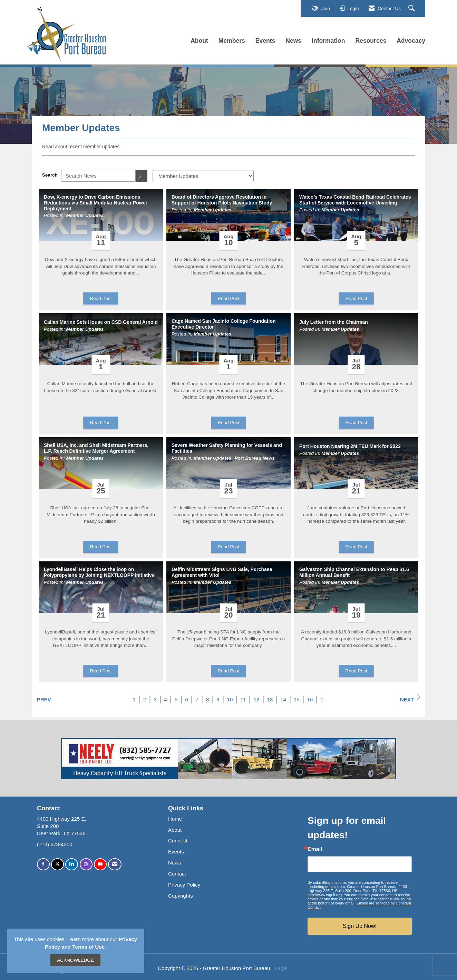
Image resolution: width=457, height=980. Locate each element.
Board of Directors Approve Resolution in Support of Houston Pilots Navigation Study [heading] (222, 200)
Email (315, 849)
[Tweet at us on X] (57, 864)
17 (323, 699)
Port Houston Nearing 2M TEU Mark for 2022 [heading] (350, 446)
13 (270, 699)
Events (265, 41)
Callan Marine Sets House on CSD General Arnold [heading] (101, 322)
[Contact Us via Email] (115, 864)
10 (230, 699)
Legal (281, 968)
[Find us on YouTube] (100, 864)
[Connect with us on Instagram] (86, 864)
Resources (371, 41)
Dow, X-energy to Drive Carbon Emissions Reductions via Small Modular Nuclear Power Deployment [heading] (96, 203)
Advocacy (411, 41)
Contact (177, 874)
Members (232, 41)
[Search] (142, 176)
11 (243, 699)
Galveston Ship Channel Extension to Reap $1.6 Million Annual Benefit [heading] (354, 572)
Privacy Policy (184, 885)
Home (175, 819)
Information (328, 41)
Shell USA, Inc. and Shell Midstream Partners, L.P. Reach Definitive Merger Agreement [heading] (96, 448)
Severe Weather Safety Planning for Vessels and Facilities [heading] (227, 448)
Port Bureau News (255, 458)
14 (283, 699)
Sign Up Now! (360, 926)
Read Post (101, 298)
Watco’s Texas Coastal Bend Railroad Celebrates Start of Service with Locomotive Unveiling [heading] (355, 200)
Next (410, 698)
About (199, 41)
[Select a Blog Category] (203, 176)
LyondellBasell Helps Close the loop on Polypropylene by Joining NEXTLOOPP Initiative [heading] (99, 572)
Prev (44, 699)
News (293, 41)
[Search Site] (412, 9)
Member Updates (85, 215)
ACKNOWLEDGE (75, 960)
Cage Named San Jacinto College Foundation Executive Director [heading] (223, 324)
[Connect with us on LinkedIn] (72, 864)
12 (257, 699)
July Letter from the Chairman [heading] (334, 322)
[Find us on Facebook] (43, 864)
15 (297, 699)
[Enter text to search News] (98, 176)
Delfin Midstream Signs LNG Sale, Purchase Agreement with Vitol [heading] (222, 572)
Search (50, 175)
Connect (178, 841)
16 (310, 699)
